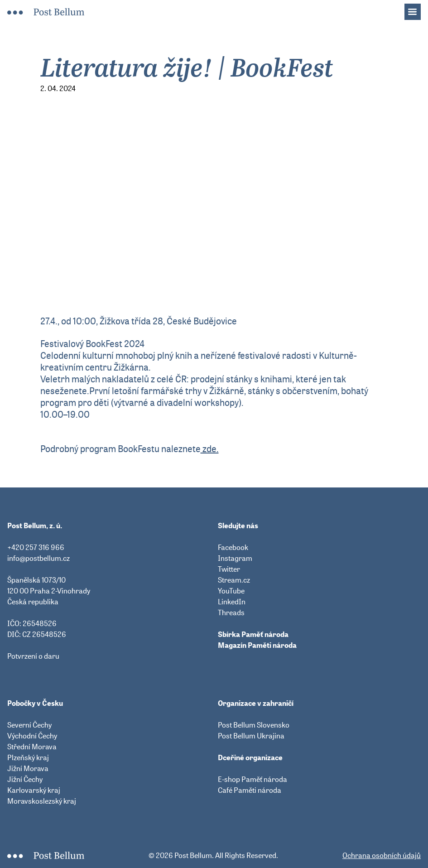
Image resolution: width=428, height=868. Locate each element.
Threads (231, 612)
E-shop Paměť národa (252, 779)
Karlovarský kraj (34, 790)
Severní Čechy (29, 725)
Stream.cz (234, 580)
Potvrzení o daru (33, 656)
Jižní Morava (28, 768)
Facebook (233, 547)
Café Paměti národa (250, 790)
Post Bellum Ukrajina (251, 736)
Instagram (235, 558)
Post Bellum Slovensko (254, 725)
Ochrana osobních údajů (382, 855)
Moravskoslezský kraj (42, 801)
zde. (210, 449)
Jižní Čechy (25, 779)
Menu (417, 9)
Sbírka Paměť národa (253, 634)
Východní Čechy (32, 736)
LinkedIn (232, 602)
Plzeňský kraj (28, 757)
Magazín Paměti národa (257, 645)
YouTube (231, 591)
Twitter (229, 569)
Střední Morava (32, 747)
